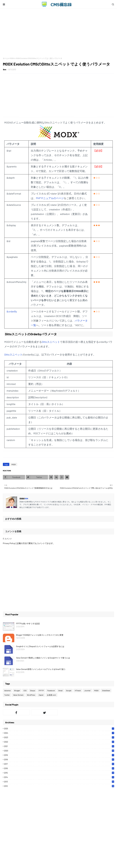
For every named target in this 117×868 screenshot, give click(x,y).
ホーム (5, 58)
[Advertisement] (58, 33)
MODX (12, 58)
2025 (59, 729)
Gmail (60, 690)
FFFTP (41, 690)
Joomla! (87, 690)
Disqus (33, 690)
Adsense (7, 690)
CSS (25, 690)
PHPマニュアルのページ (50, 198)
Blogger (17, 690)
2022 (59, 742)
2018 (59, 760)
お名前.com (51, 695)
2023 (59, 737)
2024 (59, 733)
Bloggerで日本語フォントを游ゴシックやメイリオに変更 (40, 635)
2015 (59, 773)
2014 (59, 777)
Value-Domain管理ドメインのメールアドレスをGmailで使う (41, 669)
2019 (59, 755)
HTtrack (78, 690)
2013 (59, 782)
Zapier (41, 695)
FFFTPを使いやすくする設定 (28, 624)
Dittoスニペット (51, 342)
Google (69, 690)
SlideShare (106, 690)
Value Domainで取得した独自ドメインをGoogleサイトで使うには (43, 658)
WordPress (31, 695)
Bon (5, 70)
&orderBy (12, 311)
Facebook (51, 690)
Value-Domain (18, 695)
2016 (59, 768)
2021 (59, 746)
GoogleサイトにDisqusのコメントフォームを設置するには (40, 646)
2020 (59, 751)
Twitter (7, 695)
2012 (59, 786)
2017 (59, 764)
